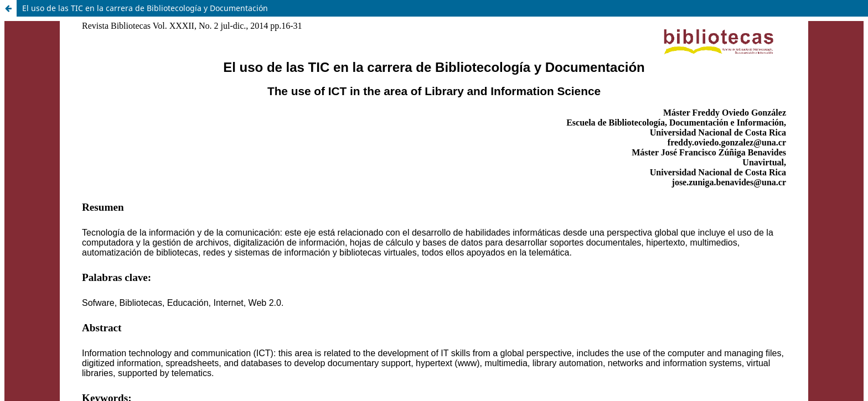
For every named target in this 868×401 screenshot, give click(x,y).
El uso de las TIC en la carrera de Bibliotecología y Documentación (145, 8)
